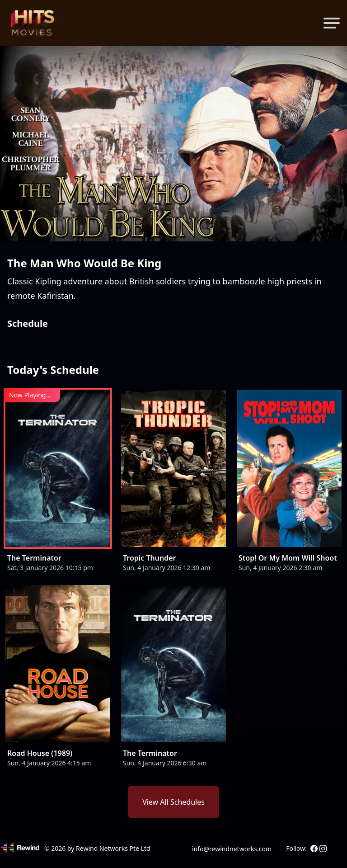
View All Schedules (173, 802)
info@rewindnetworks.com (232, 849)
